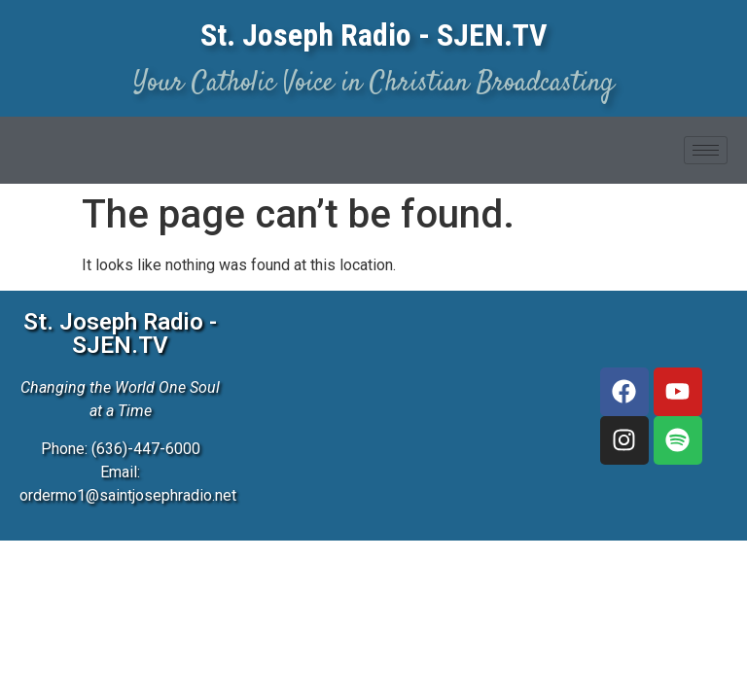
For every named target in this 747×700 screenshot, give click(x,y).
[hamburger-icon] (706, 150)
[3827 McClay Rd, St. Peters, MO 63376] (398, 383)
